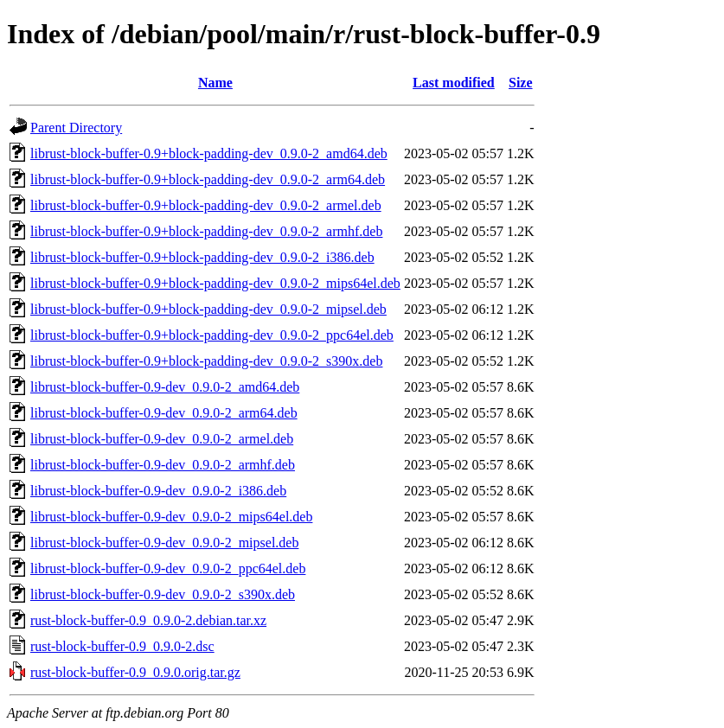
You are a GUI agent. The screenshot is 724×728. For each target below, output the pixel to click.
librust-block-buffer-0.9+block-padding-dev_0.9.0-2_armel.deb (206, 205)
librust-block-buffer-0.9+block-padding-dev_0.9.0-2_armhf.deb (206, 231)
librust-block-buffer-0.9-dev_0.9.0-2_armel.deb (162, 439)
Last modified (454, 83)
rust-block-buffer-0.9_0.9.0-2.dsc (122, 646)
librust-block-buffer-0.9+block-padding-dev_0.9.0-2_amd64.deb (209, 153)
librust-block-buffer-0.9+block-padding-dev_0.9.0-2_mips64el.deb (215, 283)
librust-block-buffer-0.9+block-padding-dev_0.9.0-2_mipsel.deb (208, 309)
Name (215, 83)
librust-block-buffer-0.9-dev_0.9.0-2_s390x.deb (163, 594)
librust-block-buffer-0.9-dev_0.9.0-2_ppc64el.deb (168, 568)
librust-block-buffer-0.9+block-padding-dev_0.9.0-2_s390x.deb (206, 361)
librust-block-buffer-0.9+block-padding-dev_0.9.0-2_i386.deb (202, 257)
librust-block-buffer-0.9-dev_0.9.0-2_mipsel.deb (164, 543)
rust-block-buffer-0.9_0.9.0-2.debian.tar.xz (148, 620)
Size (521, 83)
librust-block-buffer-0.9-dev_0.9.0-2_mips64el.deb (171, 517)
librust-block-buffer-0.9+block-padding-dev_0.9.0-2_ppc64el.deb (212, 335)
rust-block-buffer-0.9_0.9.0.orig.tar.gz (135, 672)
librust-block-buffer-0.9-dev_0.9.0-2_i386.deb (158, 491)
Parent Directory (76, 128)
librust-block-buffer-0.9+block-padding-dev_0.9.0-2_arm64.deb (208, 179)
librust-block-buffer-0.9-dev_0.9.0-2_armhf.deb (163, 465)
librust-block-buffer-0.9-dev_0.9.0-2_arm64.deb (164, 413)
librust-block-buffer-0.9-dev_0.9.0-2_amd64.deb (165, 387)
